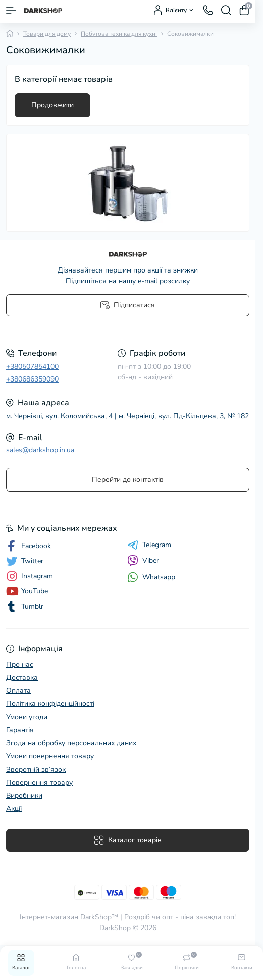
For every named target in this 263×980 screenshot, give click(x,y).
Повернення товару (39, 782)
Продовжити (52, 105)
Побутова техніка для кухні (119, 34)
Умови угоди (27, 717)
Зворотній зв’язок (36, 769)
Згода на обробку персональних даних (71, 743)
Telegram (149, 545)
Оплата (18, 691)
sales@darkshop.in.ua (40, 450)
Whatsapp (151, 577)
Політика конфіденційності (50, 704)
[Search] (226, 10)
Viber (143, 561)
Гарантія (20, 730)
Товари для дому (47, 34)
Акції (14, 809)
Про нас (20, 664)
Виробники (24, 796)
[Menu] (11, 10)
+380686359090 (32, 379)
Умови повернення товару (50, 756)
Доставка (22, 677)
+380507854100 (32, 367)
